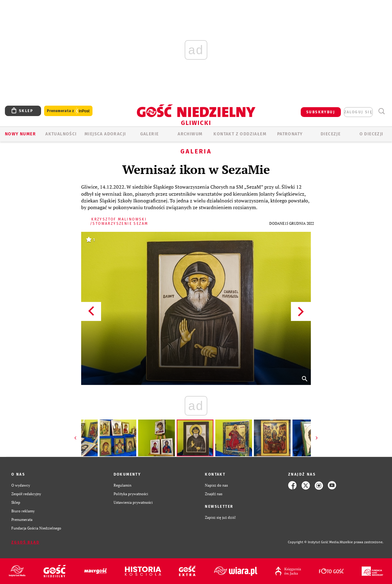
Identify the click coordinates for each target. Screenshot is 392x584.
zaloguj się (358, 112)
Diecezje (331, 134)
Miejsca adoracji (105, 134)
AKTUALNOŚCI (61, 134)
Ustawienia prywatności (133, 502)
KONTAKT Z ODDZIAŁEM (240, 134)
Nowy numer (20, 134)
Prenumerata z (68, 111)
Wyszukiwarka (381, 111)
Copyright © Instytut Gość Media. (314, 542)
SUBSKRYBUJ (321, 112)
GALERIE (150, 134)
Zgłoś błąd (25, 542)
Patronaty (290, 134)
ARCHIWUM (190, 134)
